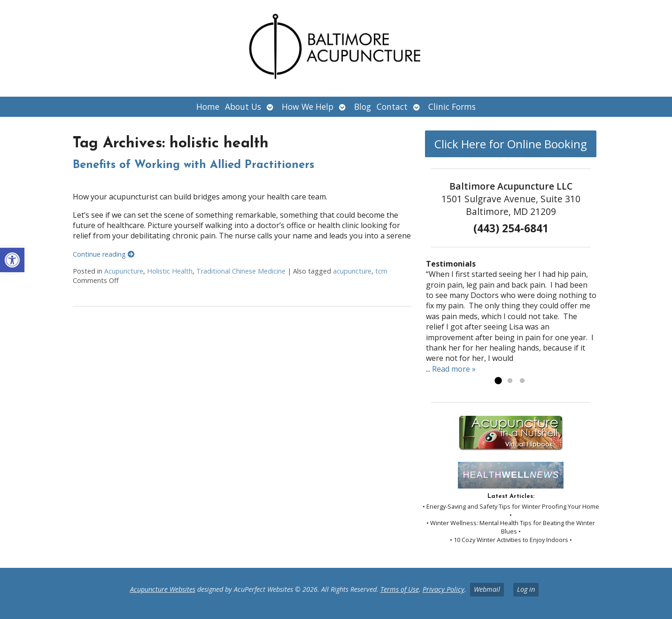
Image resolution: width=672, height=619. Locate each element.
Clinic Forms (452, 107)
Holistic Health (170, 271)
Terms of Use (400, 589)
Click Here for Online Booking (511, 144)
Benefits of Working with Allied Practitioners (193, 165)
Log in (526, 589)
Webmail (487, 589)
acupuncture (352, 271)
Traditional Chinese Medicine (241, 271)
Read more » (454, 369)
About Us (243, 107)
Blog (363, 107)
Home (208, 107)
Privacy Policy (444, 589)
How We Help (308, 107)
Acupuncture (124, 271)
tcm (381, 271)
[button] (12, 260)
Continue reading (104, 254)
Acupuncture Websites (163, 589)
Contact (392, 107)
